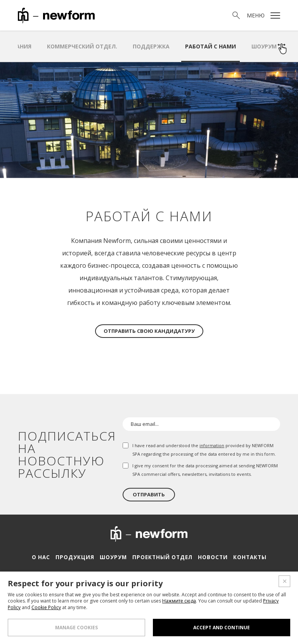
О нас (43, 557)
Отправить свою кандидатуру (149, 331)
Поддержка (151, 46)
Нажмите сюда (179, 601)
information (212, 445)
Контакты (247, 557)
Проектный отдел (161, 557)
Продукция (76, 557)
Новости (211, 557)
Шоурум (264, 46)
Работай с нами (211, 46)
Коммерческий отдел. (82, 46)
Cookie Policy (46, 607)
